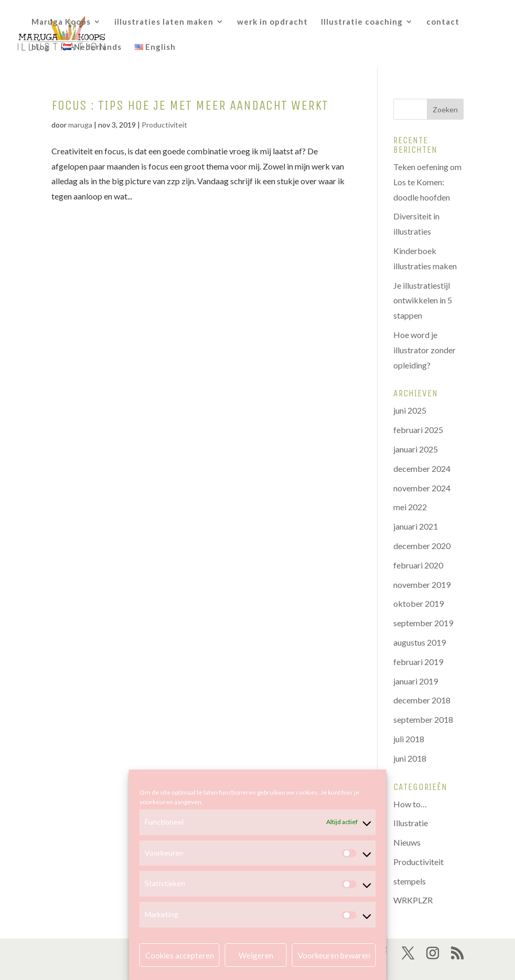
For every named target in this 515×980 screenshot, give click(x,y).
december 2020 (422, 546)
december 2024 (422, 468)
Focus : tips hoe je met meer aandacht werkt (190, 105)
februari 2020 (418, 565)
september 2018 (423, 719)
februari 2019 (418, 662)
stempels (410, 881)
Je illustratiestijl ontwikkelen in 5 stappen (423, 301)
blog (41, 47)
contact (443, 22)
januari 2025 (416, 449)
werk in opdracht (272, 22)
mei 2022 (410, 507)
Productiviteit (164, 125)
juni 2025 (410, 410)
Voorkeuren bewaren (334, 955)
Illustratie (411, 823)
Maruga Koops (61, 22)
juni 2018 (410, 758)
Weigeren (256, 955)
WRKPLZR (413, 900)
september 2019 (423, 623)
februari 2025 (418, 430)
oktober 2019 (419, 603)
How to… (410, 804)
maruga (80, 125)
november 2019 (422, 584)
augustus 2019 (420, 642)
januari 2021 (416, 526)
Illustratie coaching (362, 22)
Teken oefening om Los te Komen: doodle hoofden (427, 182)
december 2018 (422, 700)
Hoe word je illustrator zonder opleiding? (425, 350)
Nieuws (407, 842)
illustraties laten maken (164, 22)
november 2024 (422, 488)
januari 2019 (416, 681)
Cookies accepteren (180, 955)
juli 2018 (409, 739)
